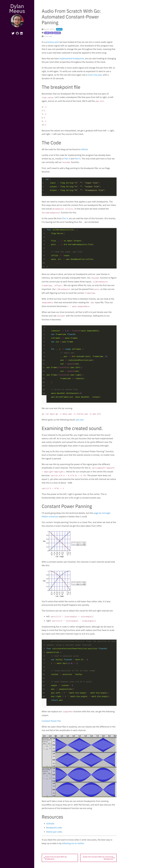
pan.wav (80, 421)
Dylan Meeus (17, 8)
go (52, 33)
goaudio (57, 33)
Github (84, 151)
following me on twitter (73, 845)
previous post (52, 42)
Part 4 (67, 160)
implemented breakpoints (72, 58)
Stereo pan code (54, 834)
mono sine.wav (95, 75)
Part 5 (78, 160)
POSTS (59, 29)
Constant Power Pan (51, 723)
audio (47, 33)
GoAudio (50, 825)
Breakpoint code (54, 829)
